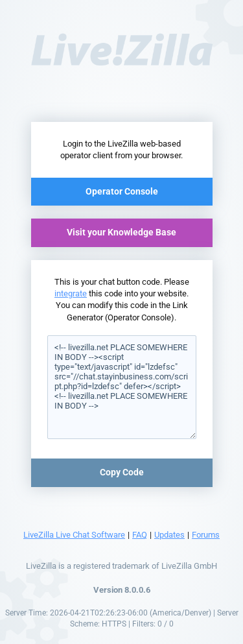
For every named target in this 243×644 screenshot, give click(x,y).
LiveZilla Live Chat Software (74, 535)
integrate (71, 293)
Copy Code (122, 472)
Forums (206, 535)
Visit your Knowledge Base (121, 232)
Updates (169, 535)
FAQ (140, 535)
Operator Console (122, 191)
